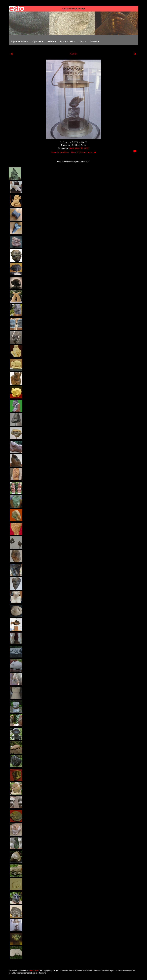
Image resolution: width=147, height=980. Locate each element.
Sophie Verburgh (70, 9)
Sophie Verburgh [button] (19, 41)
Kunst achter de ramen (79, 148)
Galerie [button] (52, 41)
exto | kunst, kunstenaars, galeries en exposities (17, 9)
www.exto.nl (34, 971)
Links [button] (82, 41)
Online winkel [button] (67, 41)
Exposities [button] (38, 41)
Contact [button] (94, 41)
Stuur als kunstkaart (73, 152)
